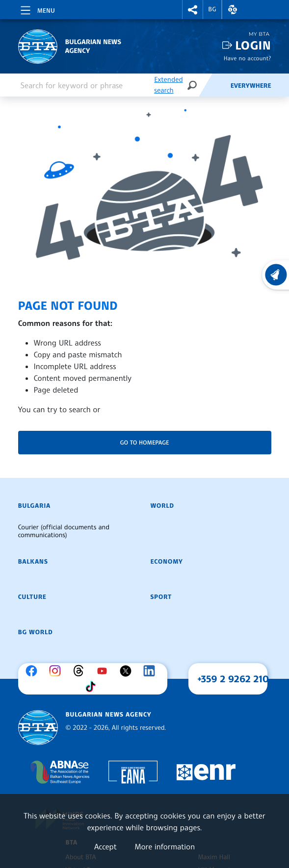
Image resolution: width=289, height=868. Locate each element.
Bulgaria (34, 506)
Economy (167, 562)
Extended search (168, 85)
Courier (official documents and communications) (64, 531)
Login (253, 45)
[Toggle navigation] (37, 9)
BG (212, 9)
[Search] (192, 85)
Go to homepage (145, 442)
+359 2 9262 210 (233, 679)
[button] (193, 10)
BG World (36, 632)
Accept (105, 846)
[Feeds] (214, 85)
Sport (161, 597)
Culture (32, 597)
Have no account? (248, 58)
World (162, 506)
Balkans (33, 562)
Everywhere (251, 86)
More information (165, 846)
